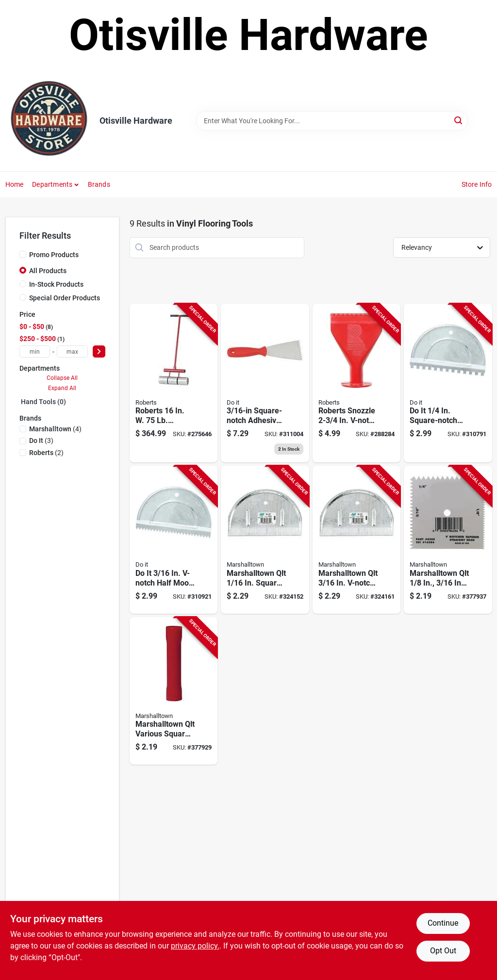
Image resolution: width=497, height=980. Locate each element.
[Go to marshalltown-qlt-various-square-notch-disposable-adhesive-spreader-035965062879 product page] (174, 691)
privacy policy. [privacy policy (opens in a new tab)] (195, 946)
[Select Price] (99, 351)
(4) (55, 429)
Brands (99, 184)
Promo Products (54, 255)
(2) (46, 453)
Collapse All (62, 378)
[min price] (35, 351)
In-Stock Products (56, 284)
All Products (48, 271)
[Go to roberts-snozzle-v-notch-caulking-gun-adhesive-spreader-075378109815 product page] (357, 383)
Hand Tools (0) (43, 402)
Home (15, 184)
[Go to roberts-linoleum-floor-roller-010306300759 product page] (174, 383)
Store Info (477, 184)
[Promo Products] (23, 254)
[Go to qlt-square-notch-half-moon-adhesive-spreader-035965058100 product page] (265, 540)
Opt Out (443, 951)
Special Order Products (65, 298)
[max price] (72, 351)
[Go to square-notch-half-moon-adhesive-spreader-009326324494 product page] (448, 383)
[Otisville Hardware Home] (49, 121)
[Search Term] (332, 121)
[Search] (459, 120)
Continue (443, 923)
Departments (52, 184)
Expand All (62, 388)
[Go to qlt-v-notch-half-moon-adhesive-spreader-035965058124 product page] (357, 540)
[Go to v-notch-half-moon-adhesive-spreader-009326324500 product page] (174, 540)
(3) (41, 441)
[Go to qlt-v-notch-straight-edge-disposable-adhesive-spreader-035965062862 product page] (448, 540)
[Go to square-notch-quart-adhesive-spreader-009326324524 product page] (265, 383)
